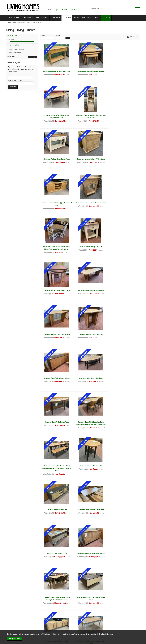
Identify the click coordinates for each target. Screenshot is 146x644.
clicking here (109, 634)
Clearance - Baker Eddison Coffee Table (123, 203)
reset (30, 57)
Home (49, 10)
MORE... (97, 18)
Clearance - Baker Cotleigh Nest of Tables (90, 203)
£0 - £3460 (11, 39)
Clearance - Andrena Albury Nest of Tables (90, 71)
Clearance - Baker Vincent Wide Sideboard (123, 378)
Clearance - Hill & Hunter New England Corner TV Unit (123, 555)
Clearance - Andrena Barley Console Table (90, 115)
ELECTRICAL (106, 18)
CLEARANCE (67, 18)
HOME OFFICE (55, 18)
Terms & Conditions (38, 619)
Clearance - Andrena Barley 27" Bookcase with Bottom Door (56, 117)
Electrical (13, 628)
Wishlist (64, 10)
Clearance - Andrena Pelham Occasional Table (90, 160)
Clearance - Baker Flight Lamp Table (90, 334)
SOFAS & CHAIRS (13, 18)
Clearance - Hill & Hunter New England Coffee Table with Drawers (90, 555)
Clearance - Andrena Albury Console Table (56, 71)
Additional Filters (15, 45)
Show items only (17, 49)
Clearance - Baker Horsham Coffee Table (56, 378)
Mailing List (13, 626)
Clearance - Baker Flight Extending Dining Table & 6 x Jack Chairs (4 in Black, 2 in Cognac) (123, 293)
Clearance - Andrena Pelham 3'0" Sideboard (123, 115)
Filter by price (14, 35)
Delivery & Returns (37, 621)
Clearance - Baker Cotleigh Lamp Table (56, 203)
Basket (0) (74, 10)
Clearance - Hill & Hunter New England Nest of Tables (56, 599)
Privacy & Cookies (37, 623)
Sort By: (47, 37)
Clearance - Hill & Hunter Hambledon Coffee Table (56, 467)
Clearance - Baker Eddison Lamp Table (90, 247)
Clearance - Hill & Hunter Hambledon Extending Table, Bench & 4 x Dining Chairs (123, 467)
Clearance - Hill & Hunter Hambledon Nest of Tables (123, 511)
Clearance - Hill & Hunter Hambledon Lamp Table (90, 511)
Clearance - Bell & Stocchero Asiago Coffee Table (90, 423)
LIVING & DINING (27, 18)
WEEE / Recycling (37, 626)
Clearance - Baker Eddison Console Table (56, 247)
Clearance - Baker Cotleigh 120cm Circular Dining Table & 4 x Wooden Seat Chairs (123, 160)
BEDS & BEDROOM (42, 18)
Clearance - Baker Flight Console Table (90, 291)
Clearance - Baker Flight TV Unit (123, 334)
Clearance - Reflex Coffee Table (123, 597)
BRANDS (77, 18)
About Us (13, 621)
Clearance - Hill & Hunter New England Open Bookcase (90, 599)
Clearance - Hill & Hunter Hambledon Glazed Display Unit (56, 511)
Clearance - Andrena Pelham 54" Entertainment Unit (56, 160)
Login (56, 10)
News (11, 619)
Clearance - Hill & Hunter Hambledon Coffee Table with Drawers (90, 467)
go (35, 57)
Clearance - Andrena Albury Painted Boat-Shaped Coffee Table (123, 73)
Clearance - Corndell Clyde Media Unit (123, 422)
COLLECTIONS (87, 18)
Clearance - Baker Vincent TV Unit (90, 378)
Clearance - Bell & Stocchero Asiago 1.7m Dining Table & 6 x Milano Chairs (56, 423)
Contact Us (13, 623)
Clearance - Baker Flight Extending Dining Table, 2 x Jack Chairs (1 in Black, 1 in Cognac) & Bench (56, 337)
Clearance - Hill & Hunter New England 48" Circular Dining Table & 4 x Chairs (56, 555)
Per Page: (60, 37)
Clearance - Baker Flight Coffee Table (56, 291)
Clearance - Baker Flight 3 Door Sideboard (123, 247)
